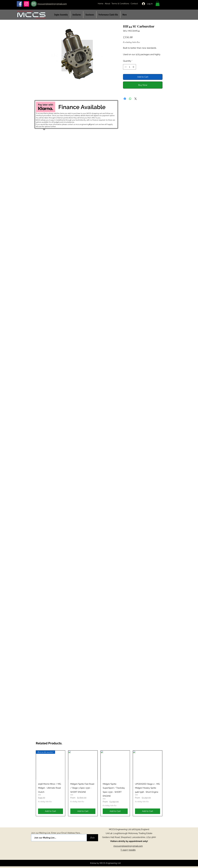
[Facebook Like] (129, 859)
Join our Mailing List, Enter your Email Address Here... (56, 833)
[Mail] (34, 4)
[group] (99, 783)
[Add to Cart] (51, 811)
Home (101, 4)
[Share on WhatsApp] (130, 99)
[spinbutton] (129, 67)
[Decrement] (125, 67)
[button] (158, 4)
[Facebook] (20, 4)
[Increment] (134, 67)
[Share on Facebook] (125, 99)
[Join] (92, 838)
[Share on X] (136, 99)
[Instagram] (26, 4)
